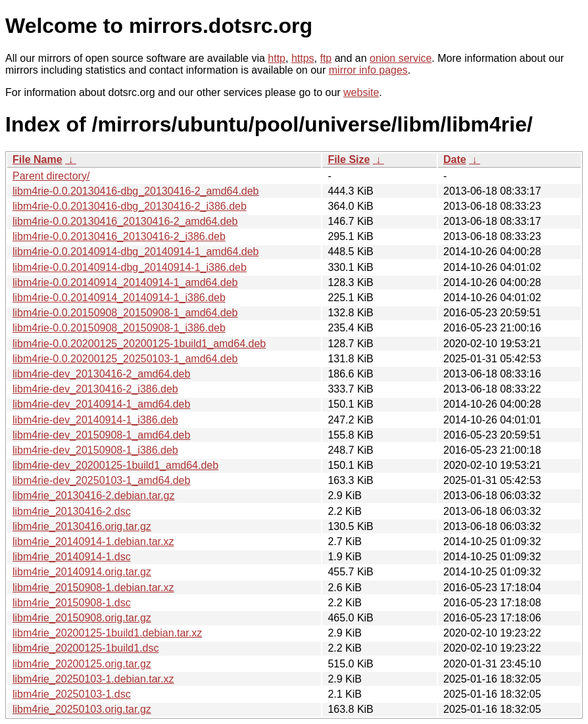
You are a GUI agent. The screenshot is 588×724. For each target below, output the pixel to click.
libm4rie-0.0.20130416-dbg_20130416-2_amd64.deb (136, 191)
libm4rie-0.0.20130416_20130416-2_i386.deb (119, 236)
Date (455, 159)
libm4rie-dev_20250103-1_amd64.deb (101, 480)
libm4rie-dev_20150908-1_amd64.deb (101, 435)
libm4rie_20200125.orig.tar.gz (82, 664)
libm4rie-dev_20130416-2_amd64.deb (101, 374)
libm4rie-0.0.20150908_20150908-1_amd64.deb (125, 313)
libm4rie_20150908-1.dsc (72, 603)
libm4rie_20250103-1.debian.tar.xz (93, 679)
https (303, 58)
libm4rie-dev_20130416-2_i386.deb (95, 389)
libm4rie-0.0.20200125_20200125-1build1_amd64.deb (139, 344)
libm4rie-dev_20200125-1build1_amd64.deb (115, 465)
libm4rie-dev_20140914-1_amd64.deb (101, 404)
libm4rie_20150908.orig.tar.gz (82, 618)
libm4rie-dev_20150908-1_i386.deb (95, 450)
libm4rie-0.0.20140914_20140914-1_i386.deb (119, 298)
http (277, 58)
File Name (37, 159)
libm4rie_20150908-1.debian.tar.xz (93, 588)
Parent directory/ (51, 176)
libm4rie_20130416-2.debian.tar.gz (93, 495)
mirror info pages (368, 70)
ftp (326, 58)
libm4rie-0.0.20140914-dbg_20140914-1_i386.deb (130, 267)
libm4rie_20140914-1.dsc (72, 557)
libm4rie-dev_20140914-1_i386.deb (95, 420)
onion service (401, 58)
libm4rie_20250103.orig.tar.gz (82, 709)
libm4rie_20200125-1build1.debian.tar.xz (107, 633)
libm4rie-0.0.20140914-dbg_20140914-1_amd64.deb (136, 252)
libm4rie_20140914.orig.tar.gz (82, 572)
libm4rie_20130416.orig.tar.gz (82, 526)
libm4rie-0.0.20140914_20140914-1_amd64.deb (125, 282)
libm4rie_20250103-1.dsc (72, 694)
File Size (349, 159)
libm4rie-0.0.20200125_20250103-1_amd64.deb (125, 359)
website (361, 92)
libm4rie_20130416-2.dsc (72, 511)
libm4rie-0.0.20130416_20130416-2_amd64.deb (125, 221)
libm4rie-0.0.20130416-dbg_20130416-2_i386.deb (130, 206)
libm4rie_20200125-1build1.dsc (86, 648)
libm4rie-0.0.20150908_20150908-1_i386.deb (119, 328)
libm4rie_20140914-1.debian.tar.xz (93, 542)
